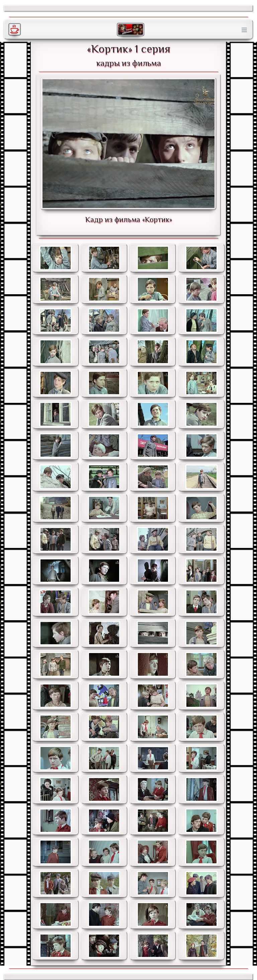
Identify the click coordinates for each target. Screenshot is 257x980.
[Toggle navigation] (244, 30)
